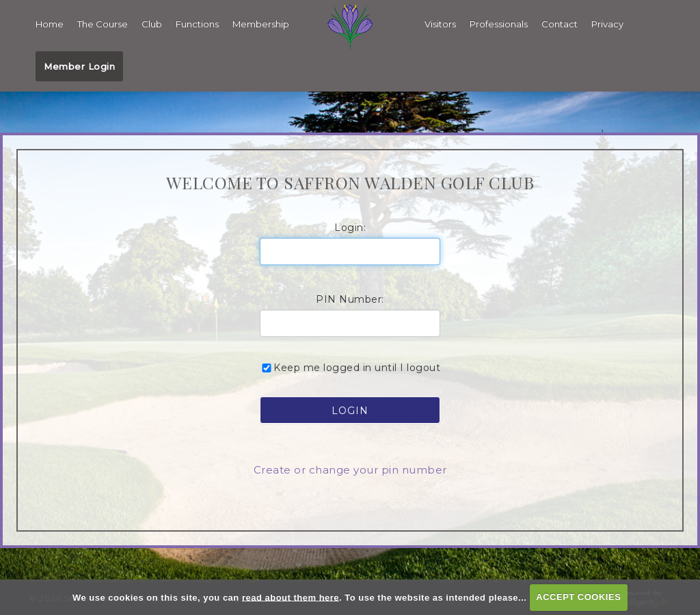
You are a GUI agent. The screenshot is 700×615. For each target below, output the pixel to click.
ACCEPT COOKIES (578, 597)
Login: (350, 226)
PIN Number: (350, 298)
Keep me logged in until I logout (350, 366)
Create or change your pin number (350, 468)
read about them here (291, 597)
